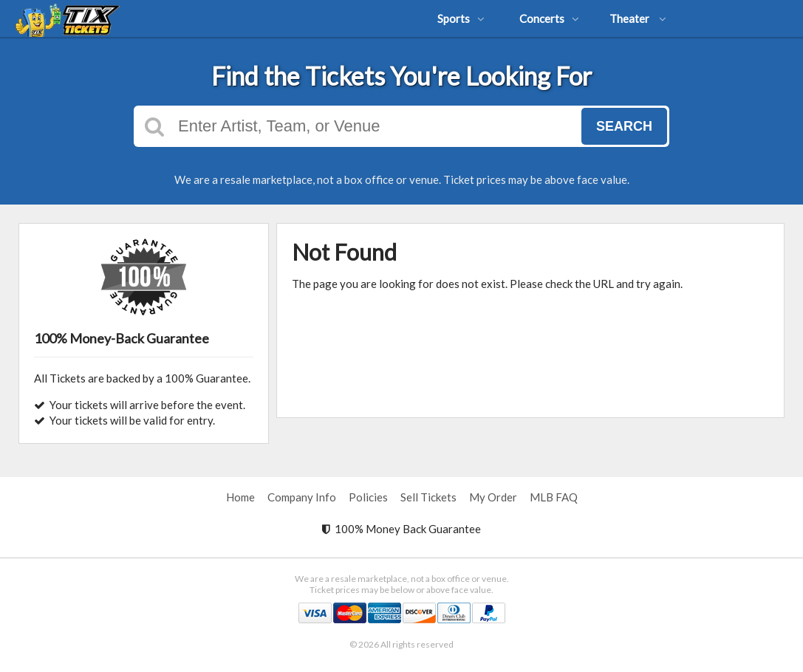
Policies (368, 497)
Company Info (302, 497)
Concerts (549, 18)
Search (624, 126)
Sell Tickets (428, 497)
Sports (461, 18)
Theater (638, 18)
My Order (493, 497)
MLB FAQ (554, 497)
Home (240, 497)
